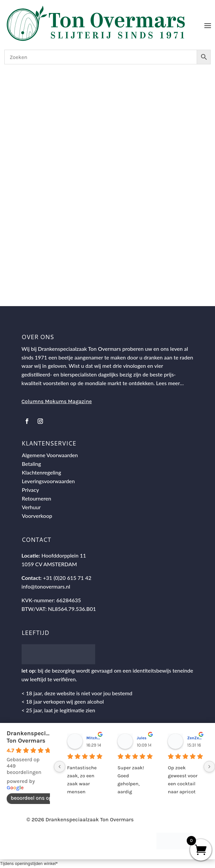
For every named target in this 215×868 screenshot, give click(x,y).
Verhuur (31, 507)
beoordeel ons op (35, 798)
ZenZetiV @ (194, 738)
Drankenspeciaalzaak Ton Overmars (37, 737)
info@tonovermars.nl (46, 586)
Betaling (32, 464)
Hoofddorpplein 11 (64, 555)
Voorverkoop (37, 516)
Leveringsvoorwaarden (48, 481)
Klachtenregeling (42, 472)
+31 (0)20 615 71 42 (67, 578)
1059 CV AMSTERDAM (49, 564)
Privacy (30, 490)
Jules (142, 738)
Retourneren (37, 498)
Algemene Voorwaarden (50, 455)
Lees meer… (170, 383)
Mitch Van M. (94, 738)
